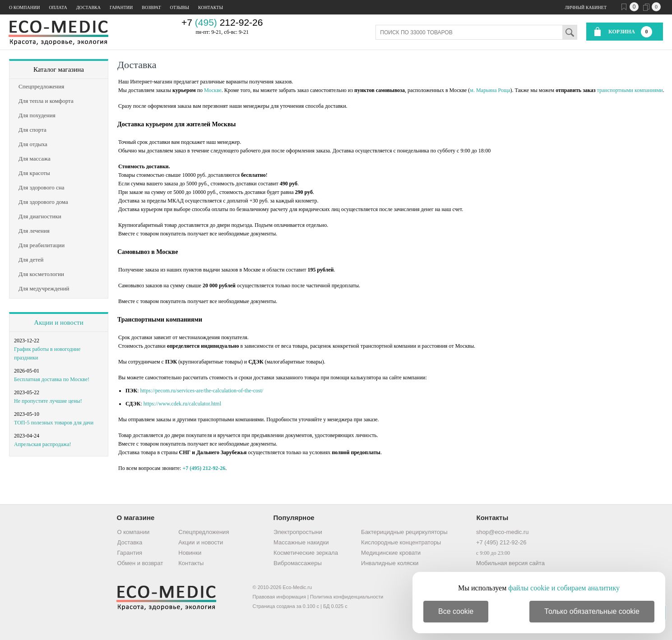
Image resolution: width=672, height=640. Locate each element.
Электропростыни (298, 532)
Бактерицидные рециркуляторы (404, 532)
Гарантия (130, 553)
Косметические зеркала (306, 553)
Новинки (190, 553)
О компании (24, 7)
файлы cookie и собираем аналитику (564, 588)
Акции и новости (58, 322)
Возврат (151, 7)
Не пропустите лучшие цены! (48, 401)
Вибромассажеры (298, 563)
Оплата (58, 7)
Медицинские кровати (391, 553)
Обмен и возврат (140, 563)
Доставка (88, 7)
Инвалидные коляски (390, 563)
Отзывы (180, 7)
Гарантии (121, 7)
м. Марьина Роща (490, 90)
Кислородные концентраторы (401, 542)
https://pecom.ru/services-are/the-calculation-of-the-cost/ (202, 391)
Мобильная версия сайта (510, 563)
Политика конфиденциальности (347, 597)
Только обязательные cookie (592, 611)
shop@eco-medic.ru (503, 532)
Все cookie (456, 611)
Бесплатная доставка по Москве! (52, 379)
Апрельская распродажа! (42, 444)
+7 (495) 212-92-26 (204, 468)
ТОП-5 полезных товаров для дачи (54, 423)
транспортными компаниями (630, 90)
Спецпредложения (204, 532)
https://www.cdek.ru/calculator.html (182, 404)
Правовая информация (279, 597)
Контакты (211, 7)
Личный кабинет (586, 7)
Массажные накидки (301, 542)
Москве (213, 90)
